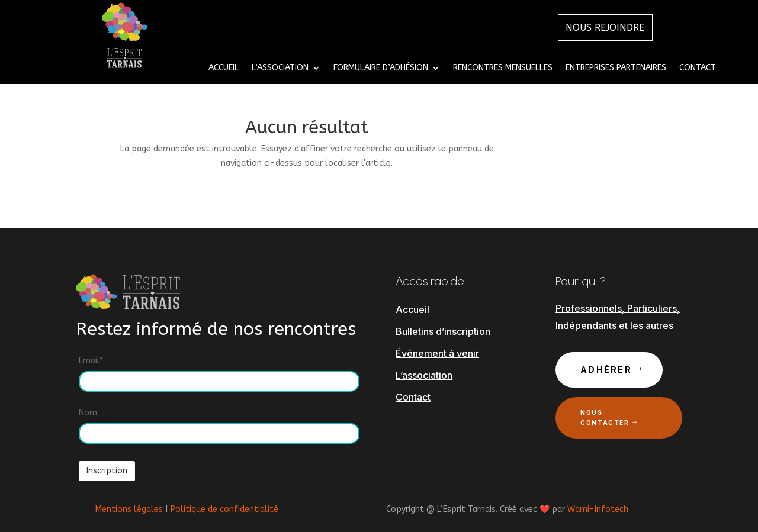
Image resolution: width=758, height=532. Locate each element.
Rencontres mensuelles (503, 68)
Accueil (224, 68)
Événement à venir (437, 353)
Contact (698, 68)
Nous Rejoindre (605, 28)
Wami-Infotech (598, 509)
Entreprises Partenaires (616, 68)
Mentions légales (129, 509)
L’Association (280, 68)
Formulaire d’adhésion (381, 68)
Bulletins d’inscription (443, 331)
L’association (424, 375)
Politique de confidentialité (224, 509)
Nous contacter (605, 417)
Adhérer (606, 370)
